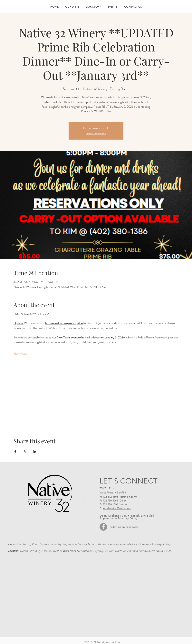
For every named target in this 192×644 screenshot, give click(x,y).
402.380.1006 (110, 504)
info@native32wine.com (117, 508)
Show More (21, 354)
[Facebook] (103, 527)
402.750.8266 (110, 501)
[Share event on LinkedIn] (35, 452)
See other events (96, 133)
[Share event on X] (25, 452)
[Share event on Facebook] (15, 452)
